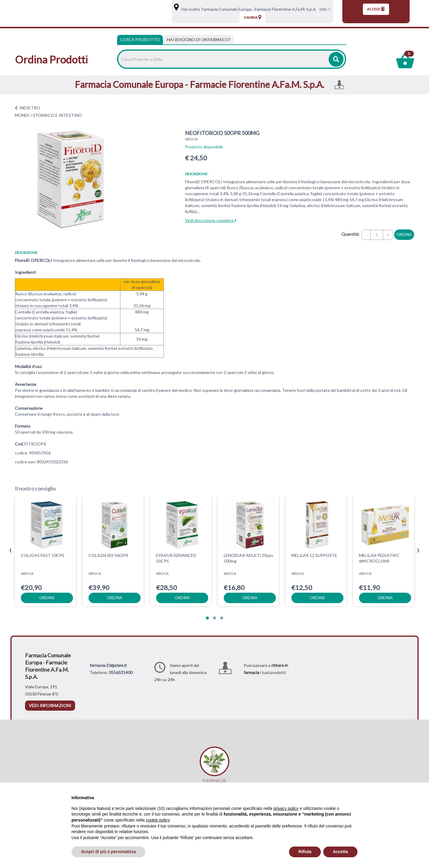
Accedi (376, 9)
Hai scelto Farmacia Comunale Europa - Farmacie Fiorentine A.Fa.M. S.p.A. (248, 9)
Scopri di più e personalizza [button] (108, 852)
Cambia (252, 17)
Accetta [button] (340, 852)
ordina (404, 235)
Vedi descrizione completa (211, 220)
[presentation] (11, 551)
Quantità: (350, 234)
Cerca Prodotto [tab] (140, 39)
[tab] (199, 40)
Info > (324, 9)
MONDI (22, 115)
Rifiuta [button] (305, 852)
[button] (207, 618)
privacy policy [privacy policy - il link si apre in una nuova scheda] (286, 808)
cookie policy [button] (158, 820)
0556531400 (121, 672)
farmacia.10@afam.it (108, 665)
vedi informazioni (50, 705)
